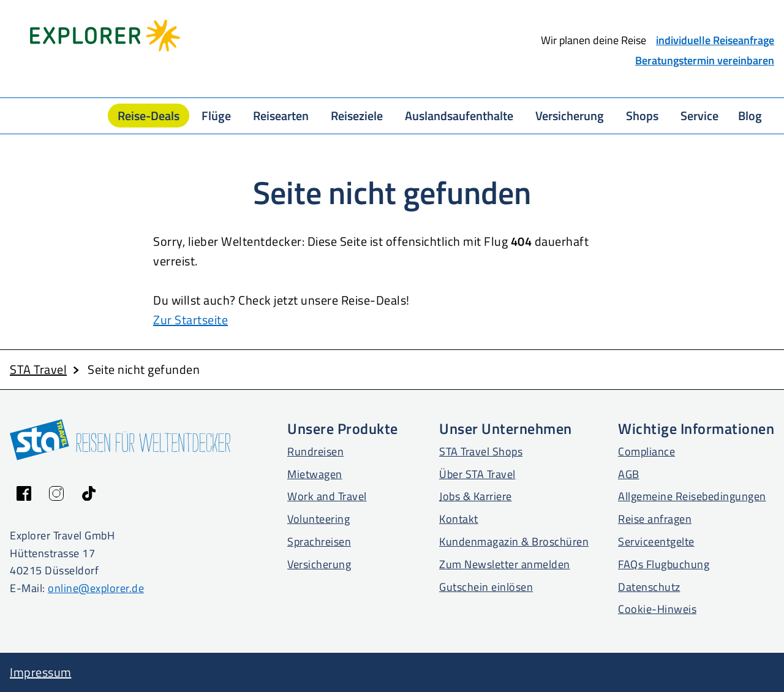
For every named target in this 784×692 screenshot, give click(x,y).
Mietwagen (315, 474)
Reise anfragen (655, 519)
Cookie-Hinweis (657, 609)
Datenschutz (649, 587)
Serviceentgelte (656, 542)
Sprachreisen (319, 542)
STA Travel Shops (481, 451)
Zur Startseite (190, 320)
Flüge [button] (216, 116)
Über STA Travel (477, 474)
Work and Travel (327, 496)
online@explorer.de (96, 588)
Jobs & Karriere (476, 496)
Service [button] (699, 116)
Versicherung (319, 564)
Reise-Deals (149, 116)
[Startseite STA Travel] (286, 36)
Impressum (41, 672)
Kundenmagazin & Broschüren (514, 542)
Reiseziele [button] (357, 116)
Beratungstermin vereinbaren (705, 60)
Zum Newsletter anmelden (505, 564)
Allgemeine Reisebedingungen (692, 496)
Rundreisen (315, 451)
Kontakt (459, 519)
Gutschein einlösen (486, 587)
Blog (750, 116)
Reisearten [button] (281, 116)
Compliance (646, 451)
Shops (642, 116)
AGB (629, 474)
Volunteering (318, 519)
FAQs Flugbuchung (664, 564)
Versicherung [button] (570, 116)
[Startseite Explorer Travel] (105, 36)
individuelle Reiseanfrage (715, 40)
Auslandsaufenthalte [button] (459, 116)
